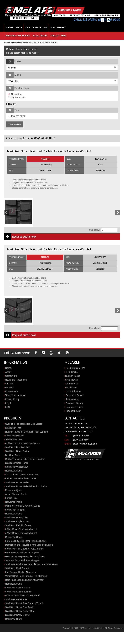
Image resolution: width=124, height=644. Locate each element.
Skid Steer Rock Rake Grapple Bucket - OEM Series (31, 564)
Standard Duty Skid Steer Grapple (22, 560)
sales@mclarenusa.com (85, 444)
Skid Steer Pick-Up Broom (18, 525)
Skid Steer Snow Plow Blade (19, 607)
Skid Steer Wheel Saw (16, 467)
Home (6, 42)
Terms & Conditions (15, 395)
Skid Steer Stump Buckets (18, 592)
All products (16, 94)
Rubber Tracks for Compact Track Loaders (26, 432)
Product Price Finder (25, 18)
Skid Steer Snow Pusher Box (20, 611)
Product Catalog (80, 16)
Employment (11, 391)
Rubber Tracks (14, 28)
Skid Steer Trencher (15, 510)
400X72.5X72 (17, 116)
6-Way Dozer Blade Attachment (21, 529)
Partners (9, 387)
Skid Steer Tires (13, 428)
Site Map (10, 384)
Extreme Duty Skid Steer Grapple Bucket (26, 541)
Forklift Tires (59, 36)
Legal (8, 403)
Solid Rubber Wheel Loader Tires (22, 475)
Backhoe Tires (12, 455)
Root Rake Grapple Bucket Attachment (25, 580)
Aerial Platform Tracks (16, 494)
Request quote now (20, 237)
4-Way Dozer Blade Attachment (21, 533)
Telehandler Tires (14, 440)
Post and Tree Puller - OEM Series (23, 596)
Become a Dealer (74, 395)
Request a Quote (70, 10)
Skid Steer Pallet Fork (16, 599)
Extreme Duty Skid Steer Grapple (22, 553)
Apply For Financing (106, 16)
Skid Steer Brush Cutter (17, 451)
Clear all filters (15, 124)
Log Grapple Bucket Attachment (21, 572)
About (8, 372)
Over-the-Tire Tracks (18, 36)
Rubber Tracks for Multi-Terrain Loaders (25, 459)
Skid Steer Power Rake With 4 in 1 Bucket (26, 486)
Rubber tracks (17, 97)
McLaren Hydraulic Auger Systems (23, 506)
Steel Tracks (40, 36)
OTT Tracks (72, 372)
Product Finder (16, 42)
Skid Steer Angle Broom (17, 521)
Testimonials (72, 399)
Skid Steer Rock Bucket (17, 568)
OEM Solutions (73, 391)
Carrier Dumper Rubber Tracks (21, 478)
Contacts (60, 16)
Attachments (58, 28)
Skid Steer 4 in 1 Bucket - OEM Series (24, 549)
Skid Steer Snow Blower (17, 615)
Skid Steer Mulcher (15, 436)
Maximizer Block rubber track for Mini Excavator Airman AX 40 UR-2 (49, 151)
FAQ (7, 407)
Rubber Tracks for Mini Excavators (22, 443)
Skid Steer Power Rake (17, 482)
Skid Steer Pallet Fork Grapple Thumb (24, 603)
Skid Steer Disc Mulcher (17, 447)
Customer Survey (74, 403)
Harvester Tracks (14, 502)
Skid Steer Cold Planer (17, 463)
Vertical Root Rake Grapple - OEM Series (26, 576)
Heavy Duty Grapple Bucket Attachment (25, 556)
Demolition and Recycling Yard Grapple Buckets (29, 545)
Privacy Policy (12, 399)
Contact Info (11, 376)
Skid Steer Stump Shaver (18, 588)
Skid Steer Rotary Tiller (17, 518)
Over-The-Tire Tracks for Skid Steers (24, 424)
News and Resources (16, 380)
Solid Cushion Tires (36, 28)
